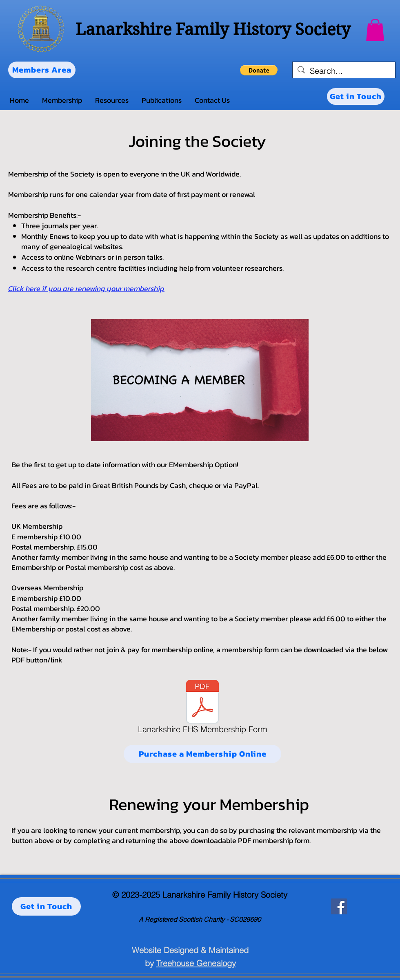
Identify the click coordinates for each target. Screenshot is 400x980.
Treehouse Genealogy (196, 963)
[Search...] (344, 71)
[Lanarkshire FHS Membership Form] (202, 709)
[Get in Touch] (356, 96)
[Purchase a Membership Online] (202, 754)
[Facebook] (339, 906)
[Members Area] (42, 70)
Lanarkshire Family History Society (213, 29)
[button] (375, 30)
